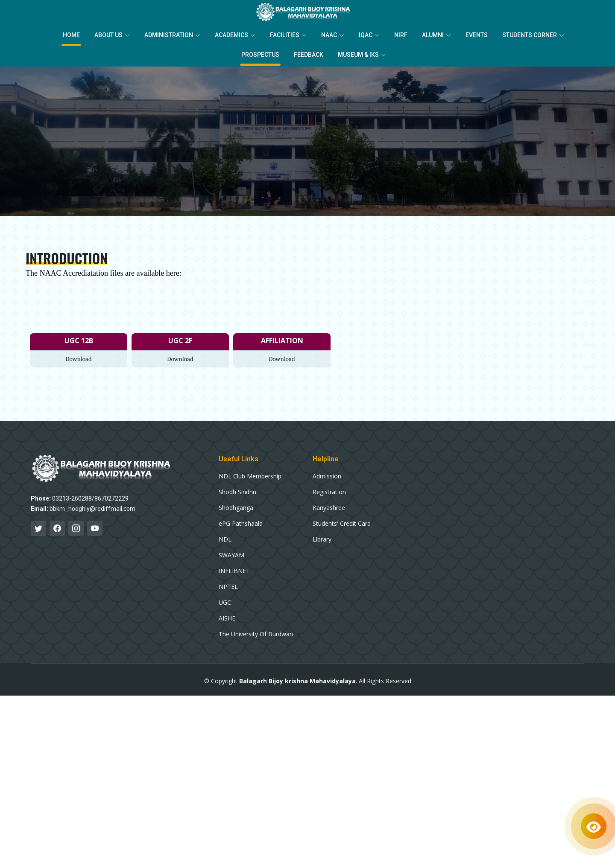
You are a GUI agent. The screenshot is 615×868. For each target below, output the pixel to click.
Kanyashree (329, 508)
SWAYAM (231, 555)
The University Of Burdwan (256, 634)
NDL (225, 539)
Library (322, 539)
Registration (329, 492)
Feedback (309, 55)
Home (71, 35)
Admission (327, 476)
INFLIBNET (234, 571)
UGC (225, 603)
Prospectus (260, 55)
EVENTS (477, 35)
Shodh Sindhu (237, 492)
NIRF (401, 35)
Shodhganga (236, 508)
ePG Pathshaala (241, 524)
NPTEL (228, 587)
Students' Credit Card (342, 524)
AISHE (227, 618)
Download (79, 359)
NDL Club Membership (250, 476)
